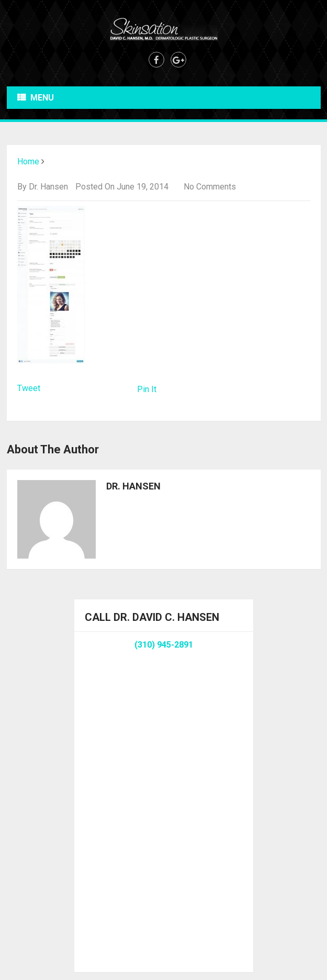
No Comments (210, 187)
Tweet (29, 388)
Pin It (147, 389)
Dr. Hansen (48, 187)
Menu (42, 98)
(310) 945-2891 (164, 645)
